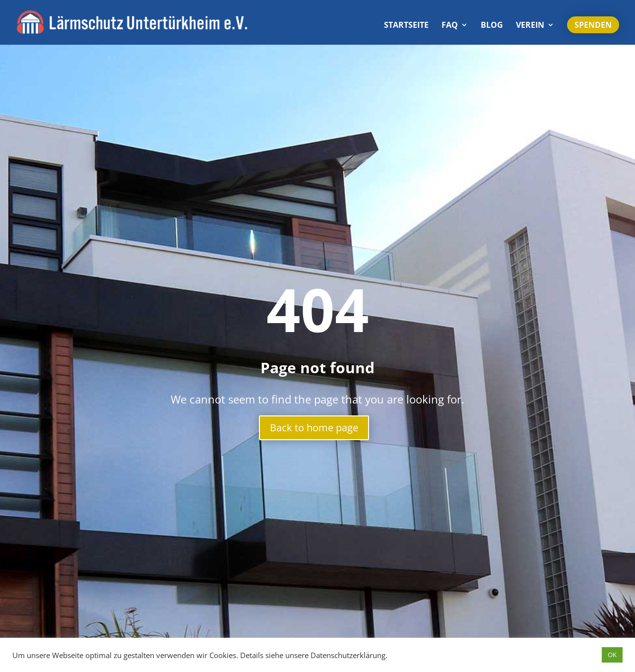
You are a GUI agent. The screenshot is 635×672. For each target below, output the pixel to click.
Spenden (593, 25)
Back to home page (314, 428)
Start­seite (406, 26)
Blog (492, 26)
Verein (530, 26)
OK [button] (612, 655)
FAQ (450, 26)
